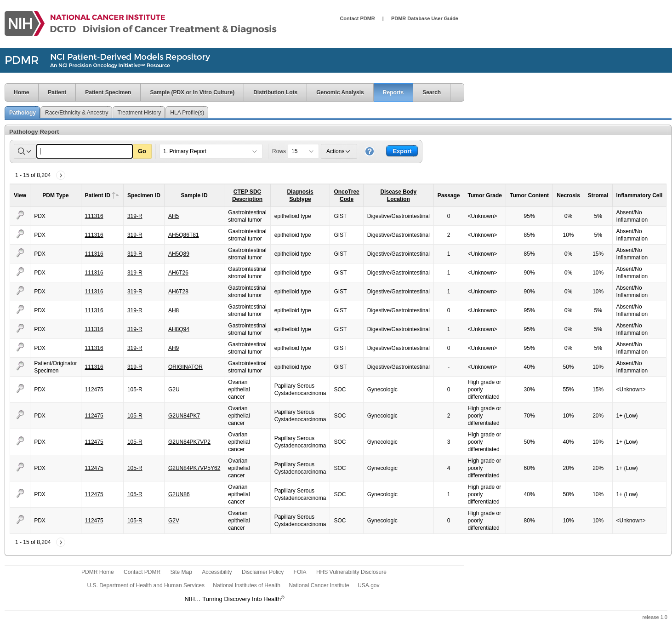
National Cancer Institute (319, 585)
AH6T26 (178, 273)
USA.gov (368, 585)
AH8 (174, 310)
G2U (174, 389)
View (20, 195)
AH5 (174, 216)
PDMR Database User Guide (425, 18)
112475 (94, 389)
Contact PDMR (357, 18)
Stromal (598, 195)
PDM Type (55, 195)
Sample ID (194, 195)
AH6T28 (178, 292)
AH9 (174, 348)
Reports (393, 92)
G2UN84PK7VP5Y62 (194, 468)
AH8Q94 (179, 329)
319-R (135, 216)
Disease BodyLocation (398, 195)
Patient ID (102, 195)
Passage (449, 195)
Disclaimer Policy (263, 572)
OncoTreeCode (346, 195)
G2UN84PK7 (184, 416)
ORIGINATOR (185, 367)
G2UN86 (179, 494)
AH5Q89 (179, 254)
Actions (339, 151)
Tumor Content (529, 195)
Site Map (181, 572)
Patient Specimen (108, 92)
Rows (279, 151)
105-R (135, 389)
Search (432, 92)
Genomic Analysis (340, 92)
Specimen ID (144, 195)
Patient (57, 92)
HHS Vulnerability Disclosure (351, 572)
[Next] (61, 175)
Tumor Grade (485, 195)
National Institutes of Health (247, 585)
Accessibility (217, 572)
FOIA (300, 572)
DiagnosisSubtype (300, 195)
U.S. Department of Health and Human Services (146, 585)
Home (17, 92)
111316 (94, 216)
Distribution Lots (275, 92)
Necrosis (568, 195)
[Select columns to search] (25, 151)
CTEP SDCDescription (247, 195)
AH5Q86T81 (184, 235)
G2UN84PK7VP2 (189, 442)
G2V (174, 521)
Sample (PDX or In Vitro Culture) (192, 92)
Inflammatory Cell (640, 195)
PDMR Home (98, 572)
